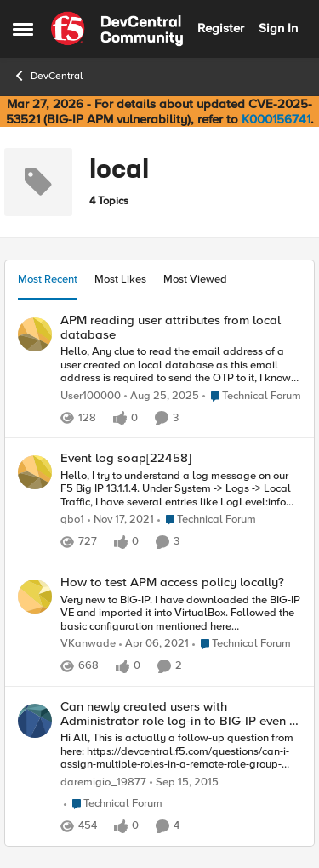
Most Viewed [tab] (195, 279)
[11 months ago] (162, 397)
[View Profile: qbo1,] (35, 472)
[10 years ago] (184, 783)
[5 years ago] (154, 645)
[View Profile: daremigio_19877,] (35, 721)
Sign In (278, 28)
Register (221, 28)
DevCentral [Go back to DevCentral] (48, 76)
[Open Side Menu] (23, 29)
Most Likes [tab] (120, 279)
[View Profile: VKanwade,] (35, 597)
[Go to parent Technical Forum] (252, 397)
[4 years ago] (121, 521)
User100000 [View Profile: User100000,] (91, 396)
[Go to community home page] (117, 29)
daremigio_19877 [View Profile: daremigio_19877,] (103, 782)
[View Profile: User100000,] (35, 334)
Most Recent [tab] (48, 279)
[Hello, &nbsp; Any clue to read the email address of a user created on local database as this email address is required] (181, 365)
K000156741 (276, 119)
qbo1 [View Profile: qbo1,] (72, 520)
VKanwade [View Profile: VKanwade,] (88, 645)
